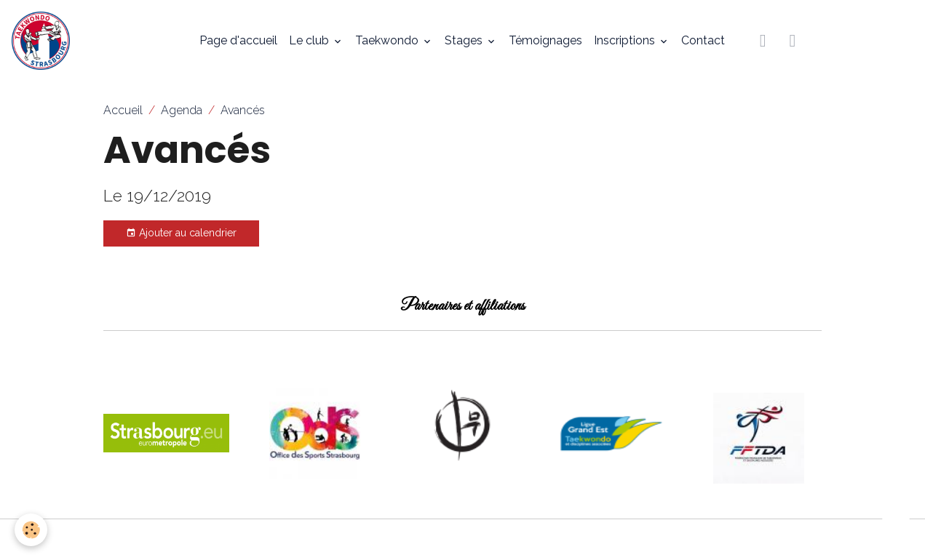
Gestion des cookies (462, 539)
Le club (310, 40)
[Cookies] (31, 530)
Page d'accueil (238, 40)
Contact (703, 40)
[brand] (44, 41)
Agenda (182, 110)
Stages (465, 40)
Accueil (123, 110)
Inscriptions (626, 40)
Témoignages (545, 40)
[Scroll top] (896, 531)
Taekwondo (388, 40)
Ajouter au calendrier (181, 233)
